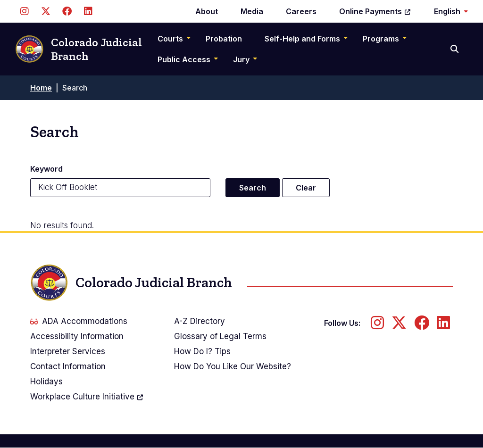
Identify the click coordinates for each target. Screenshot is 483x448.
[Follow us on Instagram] (24, 11)
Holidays (46, 382)
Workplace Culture (87, 397)
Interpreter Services (68, 351)
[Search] (455, 49)
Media (252, 11)
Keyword (46, 169)
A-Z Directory (200, 321)
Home (41, 88)
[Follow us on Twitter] (46, 11)
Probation (224, 39)
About (207, 11)
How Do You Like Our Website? (233, 366)
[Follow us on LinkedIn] (88, 11)
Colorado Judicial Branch (79, 49)
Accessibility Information (77, 336)
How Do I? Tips (202, 351)
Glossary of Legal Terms (220, 336)
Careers (301, 11)
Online (375, 11)
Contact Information (68, 366)
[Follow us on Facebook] (67, 11)
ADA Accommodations (79, 321)
